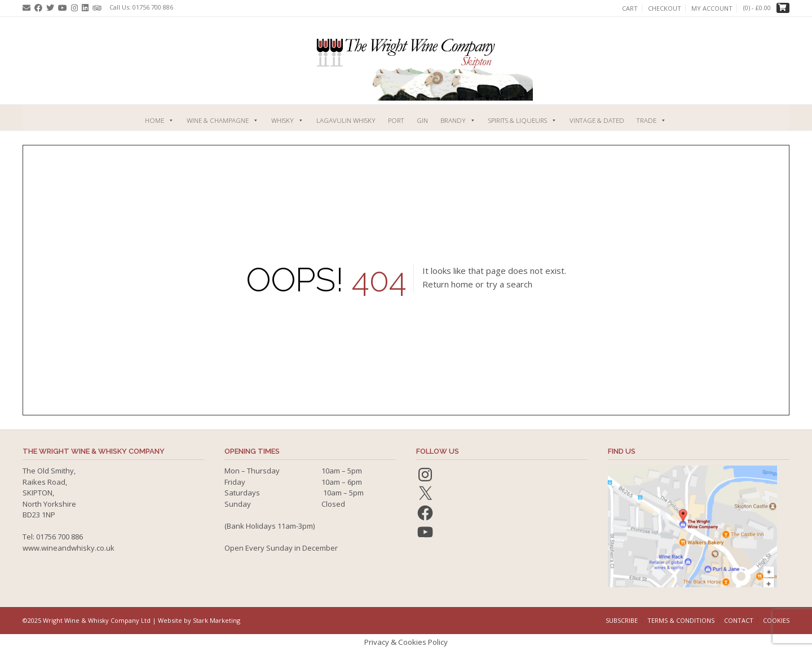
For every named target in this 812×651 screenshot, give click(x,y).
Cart (630, 8)
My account (712, 8)
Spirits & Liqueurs (523, 120)
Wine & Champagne (223, 120)
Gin (422, 120)
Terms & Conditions (681, 620)
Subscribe (622, 620)
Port (396, 120)
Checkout (665, 8)
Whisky (288, 120)
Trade (652, 120)
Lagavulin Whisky (346, 120)
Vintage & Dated (597, 120)
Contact (739, 620)
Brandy (458, 120)
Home (160, 120)
